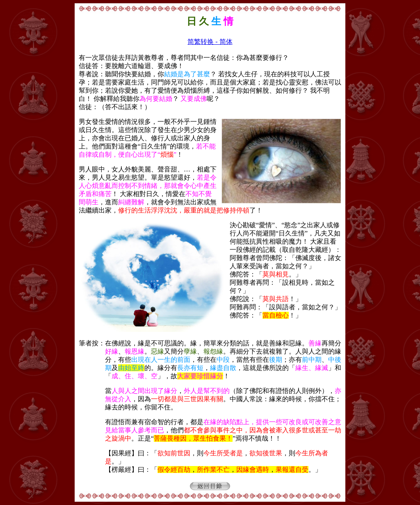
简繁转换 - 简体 (210, 42)
